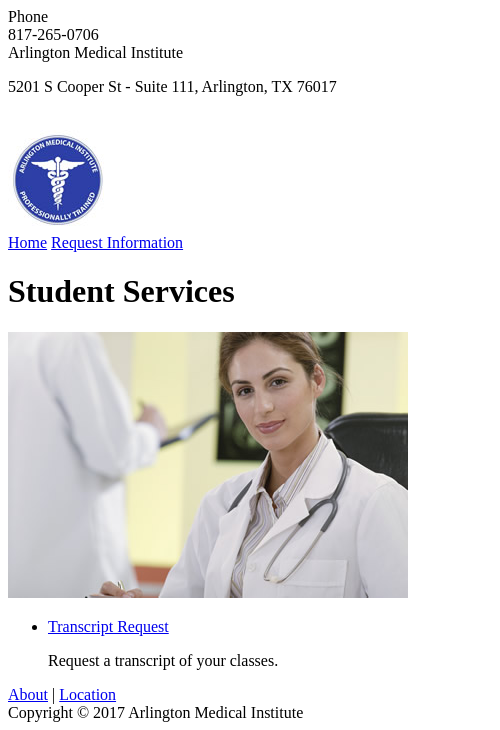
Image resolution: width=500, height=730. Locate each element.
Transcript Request (108, 626)
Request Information (117, 242)
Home (27, 242)
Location (87, 694)
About (28, 694)
